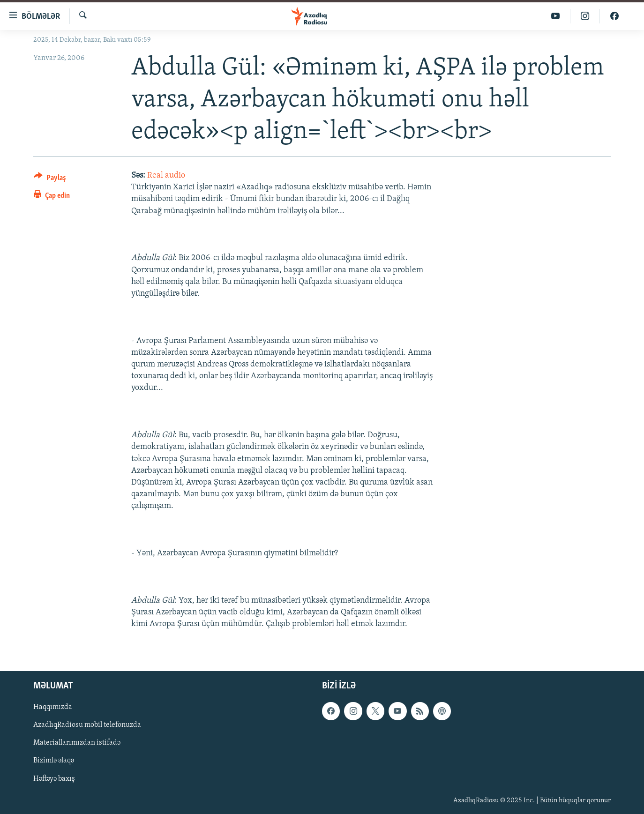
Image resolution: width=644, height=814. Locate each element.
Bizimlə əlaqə (54, 761)
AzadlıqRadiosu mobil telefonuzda (87, 725)
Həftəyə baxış (54, 779)
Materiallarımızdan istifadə (77, 743)
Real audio (166, 175)
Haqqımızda (53, 708)
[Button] (50, 179)
